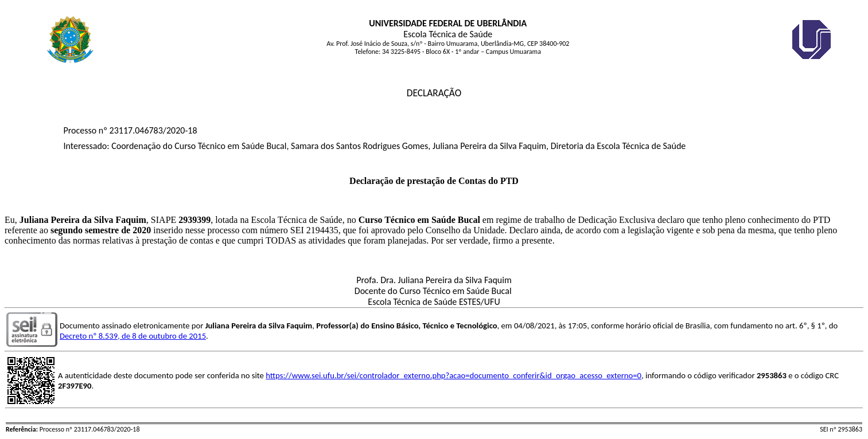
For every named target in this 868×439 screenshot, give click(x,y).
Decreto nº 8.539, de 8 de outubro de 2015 (133, 336)
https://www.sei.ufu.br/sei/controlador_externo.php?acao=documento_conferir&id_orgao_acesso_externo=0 (454, 375)
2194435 (322, 230)
